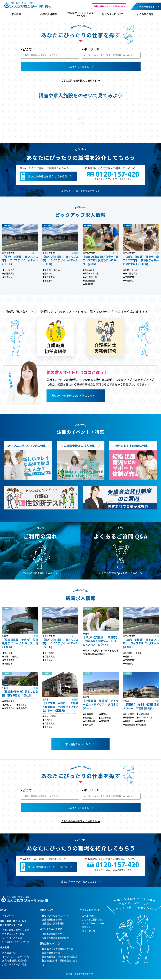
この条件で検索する (78, 67)
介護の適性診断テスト (53, 934)
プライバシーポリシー (93, 923)
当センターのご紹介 (12, 938)
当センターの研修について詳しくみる (73, 396)
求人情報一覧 (9, 953)
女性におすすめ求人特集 (14, 964)
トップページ (9, 915)
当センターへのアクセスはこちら (79, 191)
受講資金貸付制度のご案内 (55, 938)
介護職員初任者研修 (52, 919)
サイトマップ (89, 931)
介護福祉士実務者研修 (53, 923)
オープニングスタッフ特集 (16, 956)
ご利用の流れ (89, 915)
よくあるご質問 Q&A (92, 919)
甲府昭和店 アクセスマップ (16, 942)
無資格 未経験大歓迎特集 (15, 960)
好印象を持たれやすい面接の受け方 (60, 956)
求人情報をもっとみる (78, 744)
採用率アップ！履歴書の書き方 (58, 949)
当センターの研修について (55, 915)
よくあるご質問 (145, 14)
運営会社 (86, 927)
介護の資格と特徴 (51, 953)
